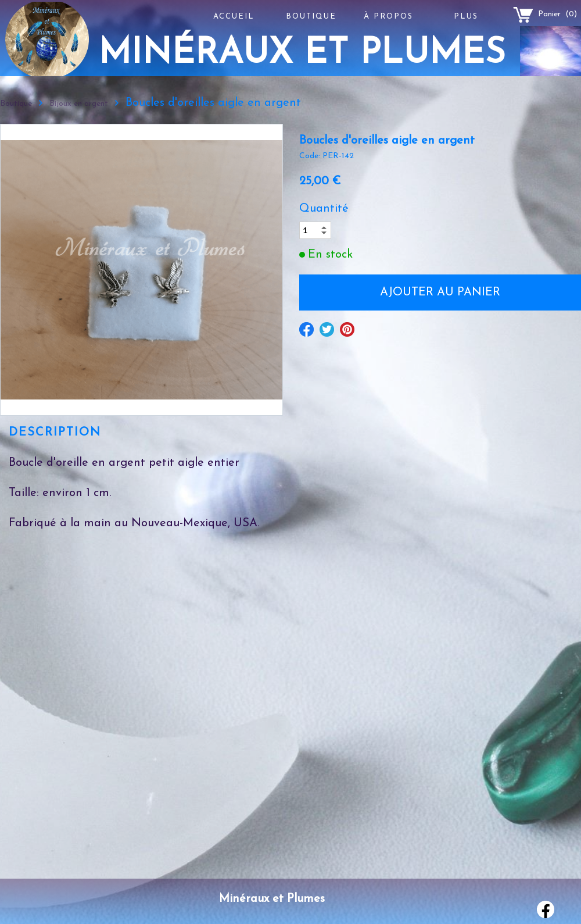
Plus (466, 17)
